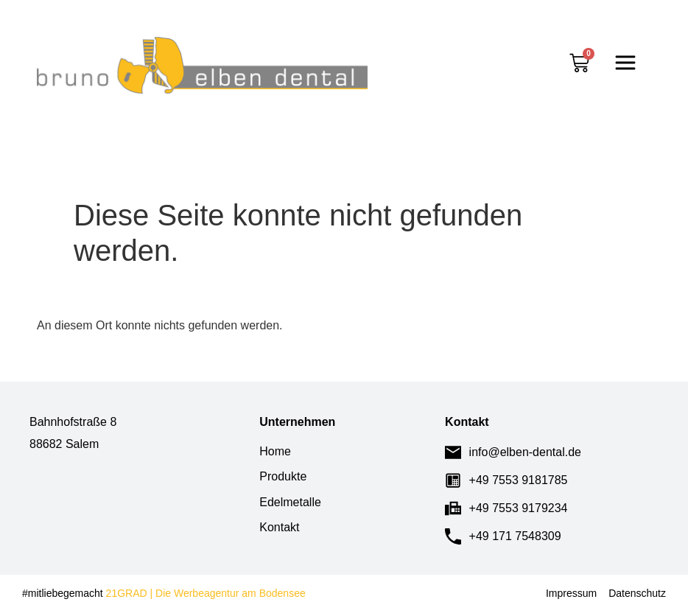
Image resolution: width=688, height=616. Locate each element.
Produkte (283, 476)
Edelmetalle (290, 502)
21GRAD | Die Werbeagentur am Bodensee (204, 593)
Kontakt (279, 527)
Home (275, 451)
